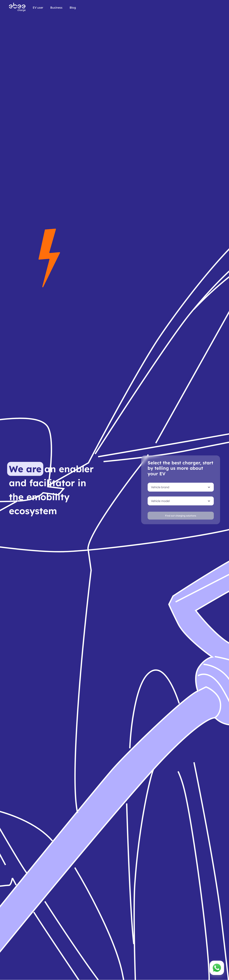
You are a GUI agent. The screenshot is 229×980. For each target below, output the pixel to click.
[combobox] (151, 487)
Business (56, 8)
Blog (73, 8)
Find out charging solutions (181, 516)
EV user (38, 8)
